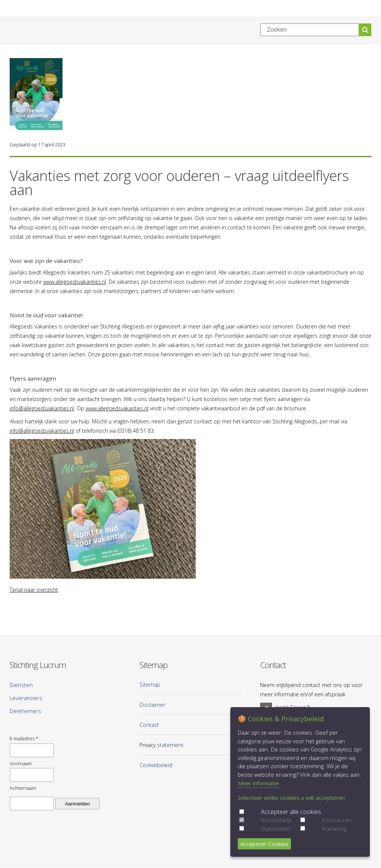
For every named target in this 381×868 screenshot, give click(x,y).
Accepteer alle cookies (291, 812)
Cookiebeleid (156, 765)
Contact (149, 725)
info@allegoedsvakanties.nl (42, 408)
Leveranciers (26, 698)
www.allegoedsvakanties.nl (75, 282)
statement (170, 745)
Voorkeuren (337, 820)
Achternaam (23, 788)
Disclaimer (153, 705)
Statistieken (276, 829)
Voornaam (21, 763)
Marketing (334, 829)
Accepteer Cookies (264, 844)
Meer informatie (258, 783)
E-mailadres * (24, 738)
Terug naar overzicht (34, 590)
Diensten (21, 685)
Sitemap (150, 684)
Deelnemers (25, 711)
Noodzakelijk (276, 820)
